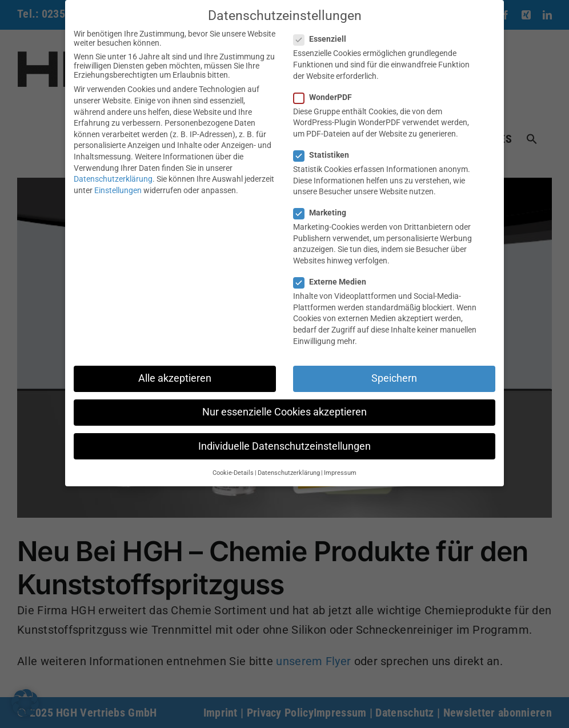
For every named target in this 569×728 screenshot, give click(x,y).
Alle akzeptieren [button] (175, 378)
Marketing (324, 213)
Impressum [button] (340, 473)
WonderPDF (327, 97)
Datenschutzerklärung (113, 179)
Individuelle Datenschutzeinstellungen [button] (284, 446)
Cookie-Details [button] (233, 473)
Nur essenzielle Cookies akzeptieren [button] (284, 412)
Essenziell (324, 39)
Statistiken (326, 155)
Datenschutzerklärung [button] (289, 473)
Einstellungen (118, 190)
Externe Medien (334, 282)
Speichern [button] (394, 378)
